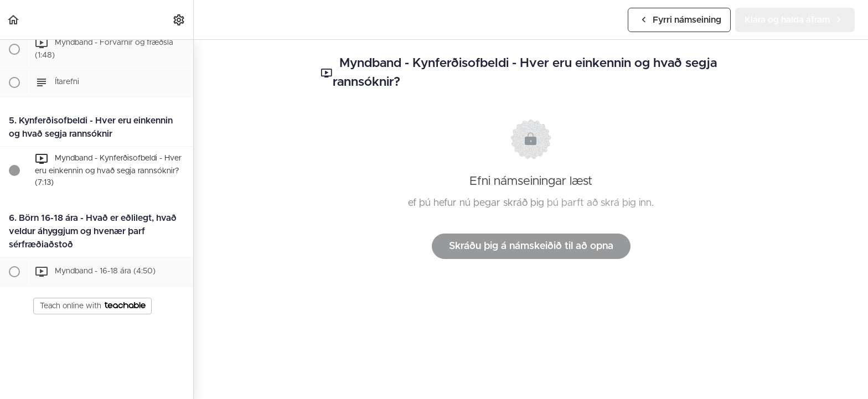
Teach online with (93, 306)
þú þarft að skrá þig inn (599, 203)
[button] (14, 20)
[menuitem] (179, 20)
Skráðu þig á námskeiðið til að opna (531, 246)
